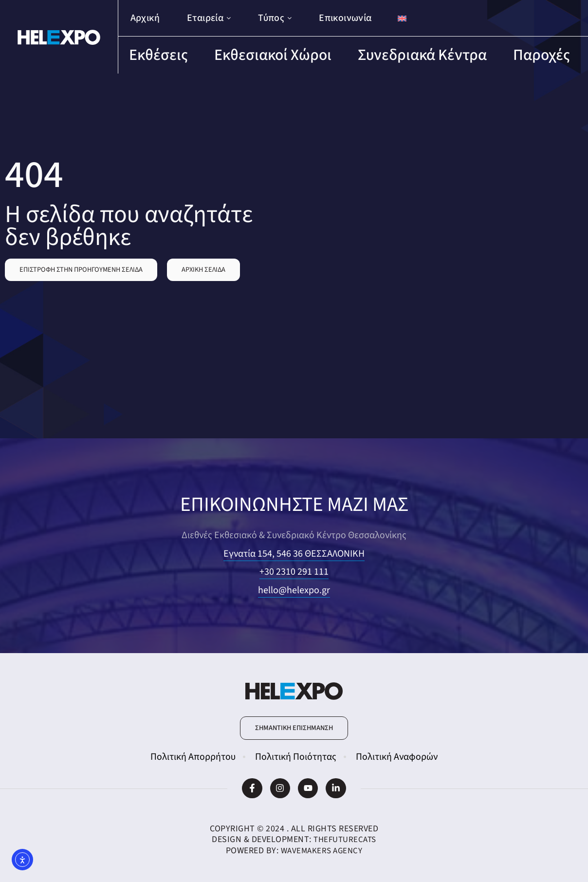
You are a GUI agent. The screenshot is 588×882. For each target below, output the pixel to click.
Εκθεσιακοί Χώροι (273, 55)
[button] (81, 270)
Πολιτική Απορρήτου (193, 757)
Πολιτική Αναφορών (397, 757)
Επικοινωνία (345, 18)
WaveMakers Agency (322, 851)
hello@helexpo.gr (294, 590)
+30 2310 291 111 (294, 572)
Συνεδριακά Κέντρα (422, 55)
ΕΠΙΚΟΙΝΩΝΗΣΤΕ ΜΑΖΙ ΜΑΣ (294, 503)
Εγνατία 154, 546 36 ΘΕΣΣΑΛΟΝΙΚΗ (294, 554)
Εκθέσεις (158, 55)
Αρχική (145, 18)
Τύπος (275, 18)
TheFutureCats (345, 839)
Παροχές (542, 55)
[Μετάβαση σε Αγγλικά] (402, 18)
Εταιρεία (209, 18)
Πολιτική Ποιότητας (296, 757)
